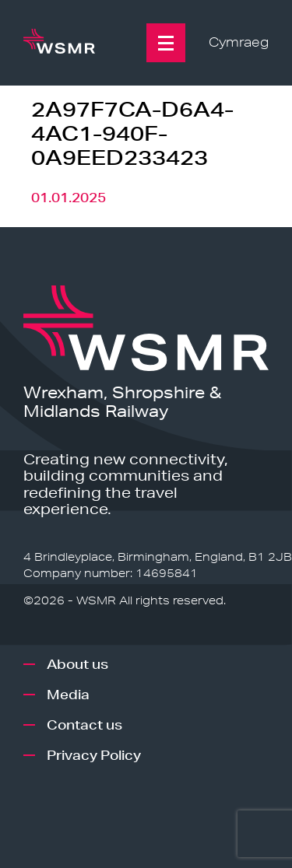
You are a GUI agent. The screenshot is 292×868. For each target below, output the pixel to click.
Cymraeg (239, 42)
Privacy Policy (94, 755)
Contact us (84, 724)
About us (77, 664)
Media (68, 694)
